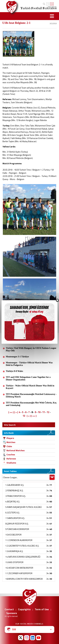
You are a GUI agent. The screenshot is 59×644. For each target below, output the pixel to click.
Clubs (9, 446)
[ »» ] (34, 416)
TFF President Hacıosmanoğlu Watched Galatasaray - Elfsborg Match (31, 395)
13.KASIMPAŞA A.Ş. (14, 551)
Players (10, 438)
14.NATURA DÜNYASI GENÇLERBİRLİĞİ (23, 557)
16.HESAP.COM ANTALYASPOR (19, 568)
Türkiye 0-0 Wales (14, 371)
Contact (9, 609)
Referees (11, 459)
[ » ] (29, 416)
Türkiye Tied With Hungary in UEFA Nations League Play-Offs (31, 349)
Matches (11, 442)
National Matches (15, 450)
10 (39, 412)
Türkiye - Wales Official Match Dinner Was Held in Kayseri (30, 387)
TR (48, 4)
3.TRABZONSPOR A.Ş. (16, 496)
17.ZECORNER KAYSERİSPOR (19, 573)
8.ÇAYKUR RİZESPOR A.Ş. (17, 524)
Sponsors (12, 613)
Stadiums (11, 463)
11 (44, 412)
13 (24, 416)
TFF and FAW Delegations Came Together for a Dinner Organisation (28, 378)
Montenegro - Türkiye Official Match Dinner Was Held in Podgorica (29, 364)
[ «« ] (11, 412)
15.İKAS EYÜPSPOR (14, 562)
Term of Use (42, 609)
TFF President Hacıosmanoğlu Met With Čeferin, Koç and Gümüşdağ (31, 404)
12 (48, 412)
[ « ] (16, 412)
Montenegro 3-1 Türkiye (17, 357)
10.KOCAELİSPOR (13, 535)
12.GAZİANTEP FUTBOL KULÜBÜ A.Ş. (22, 546)
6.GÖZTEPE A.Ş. (13, 513)
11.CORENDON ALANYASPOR (19, 540)
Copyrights (24, 609)
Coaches (11, 454)
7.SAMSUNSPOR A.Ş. (15, 518)
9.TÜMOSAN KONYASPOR (17, 529)
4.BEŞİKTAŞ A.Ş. (13, 501)
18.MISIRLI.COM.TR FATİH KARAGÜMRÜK (24, 579)
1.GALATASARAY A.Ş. (15, 485)
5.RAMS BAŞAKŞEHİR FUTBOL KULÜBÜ (24, 507)
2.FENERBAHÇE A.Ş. (14, 490)
